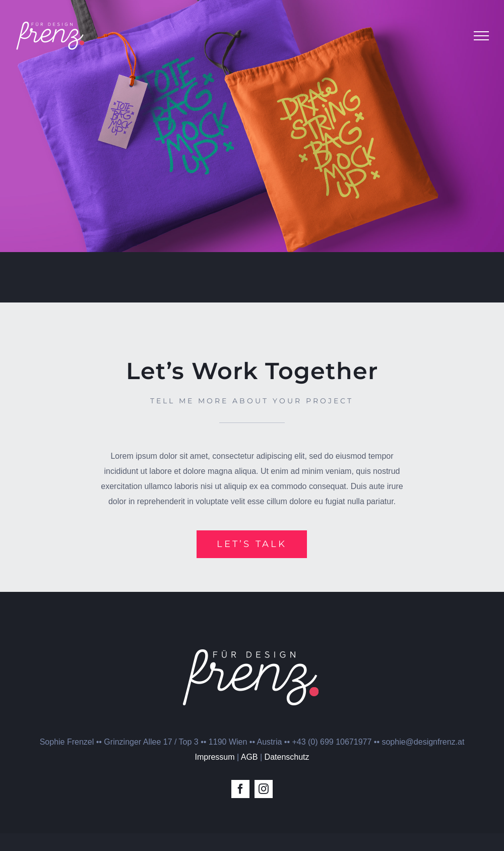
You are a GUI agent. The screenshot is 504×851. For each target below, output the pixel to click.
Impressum (214, 757)
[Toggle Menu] (481, 36)
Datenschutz (287, 757)
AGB (249, 757)
